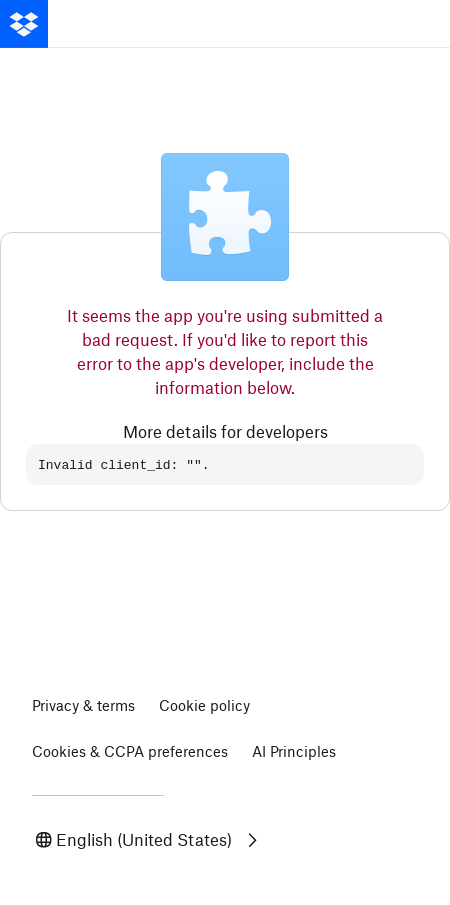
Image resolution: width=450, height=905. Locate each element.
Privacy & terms (83, 706)
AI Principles (294, 752)
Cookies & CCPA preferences (130, 752)
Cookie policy (204, 706)
